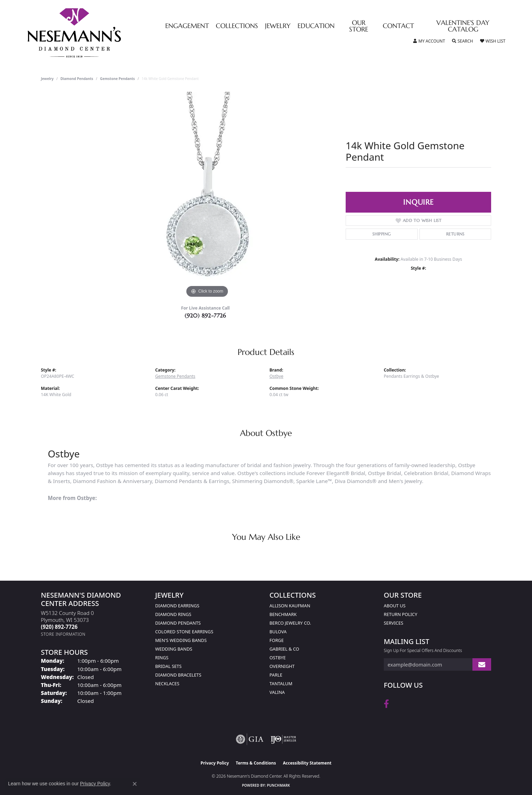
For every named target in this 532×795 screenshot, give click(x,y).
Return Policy (401, 614)
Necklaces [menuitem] (167, 684)
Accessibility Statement (307, 763)
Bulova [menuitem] (278, 632)
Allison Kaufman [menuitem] (290, 606)
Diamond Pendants (77, 79)
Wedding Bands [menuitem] (174, 649)
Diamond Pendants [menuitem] (178, 623)
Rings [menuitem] (162, 658)
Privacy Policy (215, 763)
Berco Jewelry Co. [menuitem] (290, 623)
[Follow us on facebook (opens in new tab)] (386, 704)
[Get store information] (63, 634)
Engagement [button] (187, 26)
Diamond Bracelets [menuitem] (178, 675)
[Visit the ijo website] (283, 739)
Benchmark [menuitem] (283, 614)
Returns (455, 234)
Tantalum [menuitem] (281, 684)
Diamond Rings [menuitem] (173, 614)
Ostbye (276, 376)
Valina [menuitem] (277, 692)
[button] (429, 41)
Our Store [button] (359, 26)
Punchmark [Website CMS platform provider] (279, 785)
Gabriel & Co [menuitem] (284, 649)
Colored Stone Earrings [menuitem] (184, 632)
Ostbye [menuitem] (278, 658)
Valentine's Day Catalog (463, 26)
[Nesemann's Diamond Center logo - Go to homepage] (96, 33)
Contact (398, 26)
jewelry (47, 79)
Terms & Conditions (256, 763)
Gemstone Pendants (118, 79)
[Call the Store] (59, 627)
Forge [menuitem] (277, 640)
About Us (395, 606)
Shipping (382, 234)
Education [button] (316, 26)
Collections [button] (237, 26)
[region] (207, 196)
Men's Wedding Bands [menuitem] (181, 640)
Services (393, 623)
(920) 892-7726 (205, 315)
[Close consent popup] (135, 784)
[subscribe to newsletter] (482, 665)
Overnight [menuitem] (282, 666)
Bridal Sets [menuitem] (168, 666)
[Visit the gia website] (250, 739)
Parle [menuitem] (276, 675)
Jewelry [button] (278, 26)
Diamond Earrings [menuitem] (177, 606)
